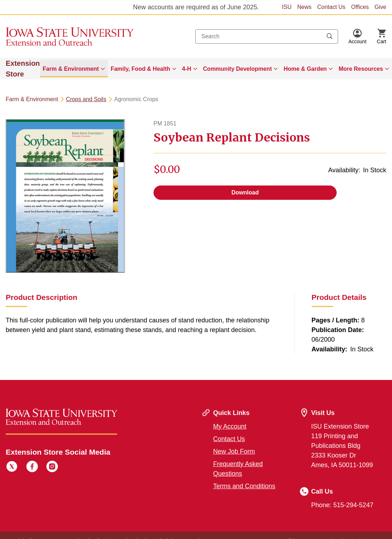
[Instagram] (52, 468)
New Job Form (234, 451)
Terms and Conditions (244, 486)
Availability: (344, 170)
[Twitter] (12, 468)
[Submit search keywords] (330, 36)
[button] (358, 36)
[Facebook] (32, 468)
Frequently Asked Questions (238, 469)
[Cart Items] (382, 36)
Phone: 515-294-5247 (342, 505)
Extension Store (23, 69)
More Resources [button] (361, 69)
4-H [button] (187, 69)
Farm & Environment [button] (71, 69)
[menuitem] (74, 69)
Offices (360, 7)
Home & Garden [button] (305, 69)
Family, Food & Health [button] (140, 69)
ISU (287, 7)
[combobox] (267, 36)
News (304, 7)
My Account (230, 426)
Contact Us (331, 7)
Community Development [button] (238, 69)
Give (380, 7)
